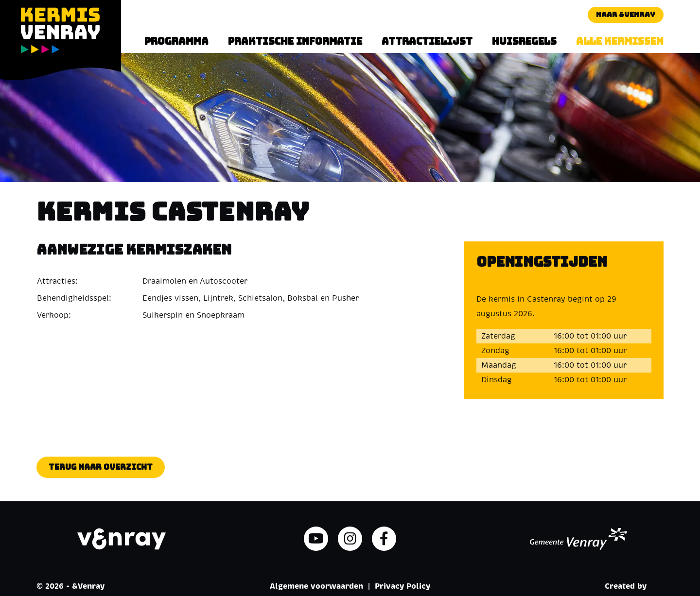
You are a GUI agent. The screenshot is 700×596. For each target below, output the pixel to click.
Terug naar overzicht (101, 467)
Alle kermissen (620, 41)
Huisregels (524, 41)
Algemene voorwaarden (316, 586)
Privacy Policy (402, 586)
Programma (176, 41)
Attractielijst (427, 41)
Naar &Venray (626, 15)
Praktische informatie (295, 41)
